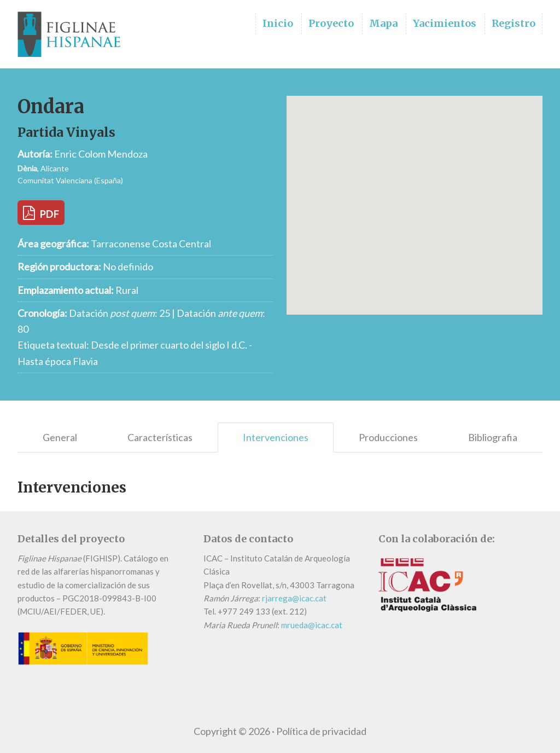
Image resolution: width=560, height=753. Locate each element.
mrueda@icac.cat (312, 625)
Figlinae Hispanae (72, 34)
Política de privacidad (321, 731)
